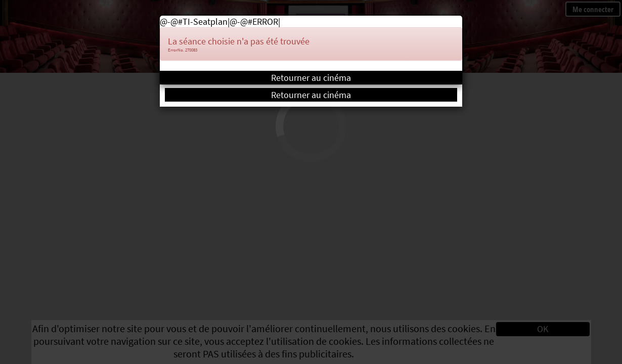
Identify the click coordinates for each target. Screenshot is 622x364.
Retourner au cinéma (311, 78)
